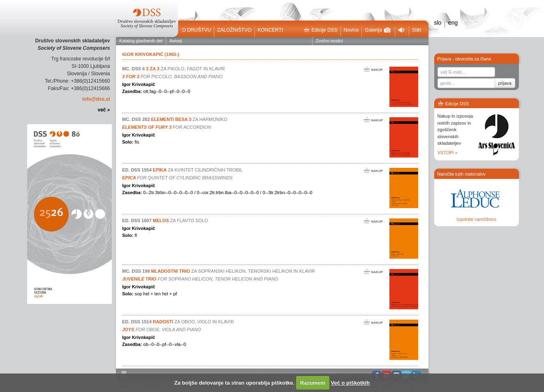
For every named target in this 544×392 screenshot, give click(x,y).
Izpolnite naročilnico (476, 219)
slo (438, 23)
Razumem (313, 383)
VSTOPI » (448, 153)
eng (453, 23)
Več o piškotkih (351, 383)
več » (104, 110)
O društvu (197, 30)
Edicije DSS (320, 30)
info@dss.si (96, 99)
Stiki (417, 30)
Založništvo (234, 30)
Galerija (377, 30)
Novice (351, 30)
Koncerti (271, 30)
